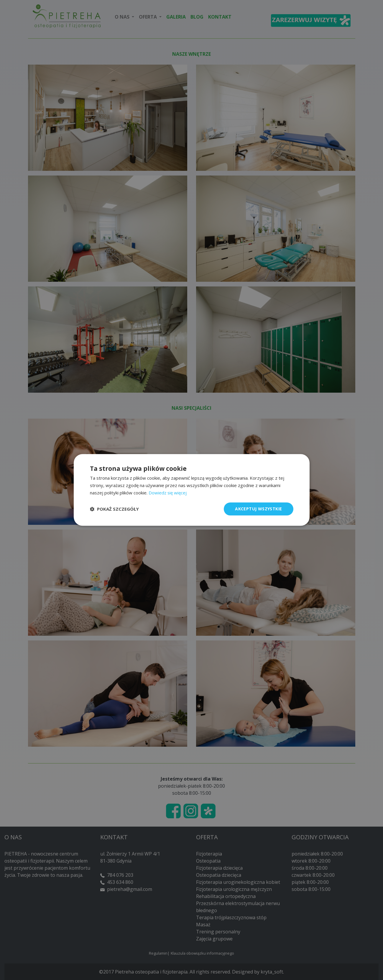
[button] (114, 509)
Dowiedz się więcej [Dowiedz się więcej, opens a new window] (168, 493)
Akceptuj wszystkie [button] (258, 509)
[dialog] (191, 490)
